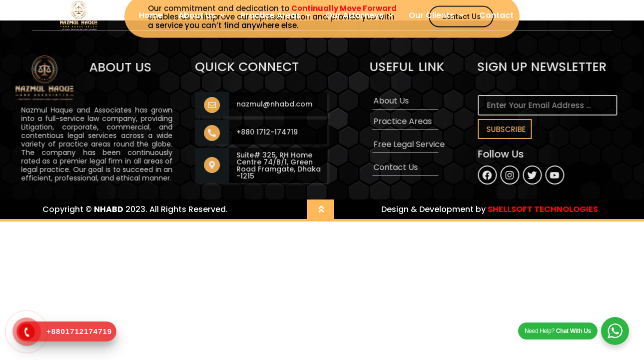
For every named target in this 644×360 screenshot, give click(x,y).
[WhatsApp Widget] (615, 331)
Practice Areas (275, 15)
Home (151, 15)
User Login (550, 15)
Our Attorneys (359, 15)
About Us (202, 15)
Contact (496, 15)
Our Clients (436, 15)
